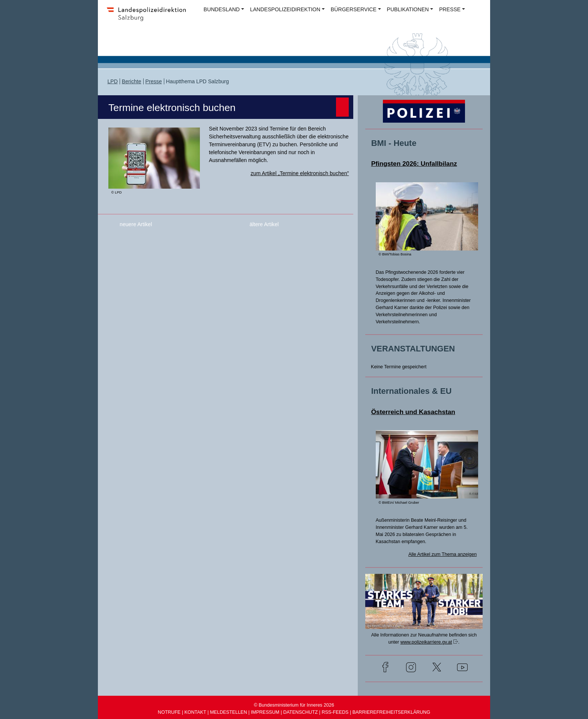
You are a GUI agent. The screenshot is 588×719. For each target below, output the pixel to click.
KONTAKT (195, 712)
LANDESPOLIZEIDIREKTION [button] (285, 9)
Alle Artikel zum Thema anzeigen (442, 554)
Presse (154, 81)
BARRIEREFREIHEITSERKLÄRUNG (391, 712)
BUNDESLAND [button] (222, 9)
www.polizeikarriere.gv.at (426, 642)
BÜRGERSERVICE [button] (354, 9)
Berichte (132, 81)
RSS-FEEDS (335, 712)
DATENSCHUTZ (300, 712)
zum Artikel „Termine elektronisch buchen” (300, 173)
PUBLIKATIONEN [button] (408, 9)
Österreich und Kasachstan (413, 412)
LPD (112, 81)
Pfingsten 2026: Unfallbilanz (414, 164)
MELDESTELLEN (229, 712)
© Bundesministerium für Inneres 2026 (294, 705)
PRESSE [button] (450, 9)
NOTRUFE (169, 712)
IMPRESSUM (265, 712)
